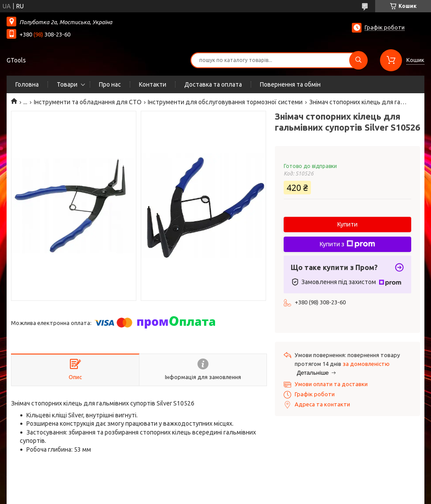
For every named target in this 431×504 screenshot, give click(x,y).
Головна (27, 84)
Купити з (347, 244)
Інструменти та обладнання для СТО (88, 102)
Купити (347, 224)
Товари (67, 84)
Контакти (153, 84)
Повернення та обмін (290, 84)
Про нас (110, 84)
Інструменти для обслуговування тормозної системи (225, 102)
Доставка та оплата (213, 84)
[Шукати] (358, 60)
